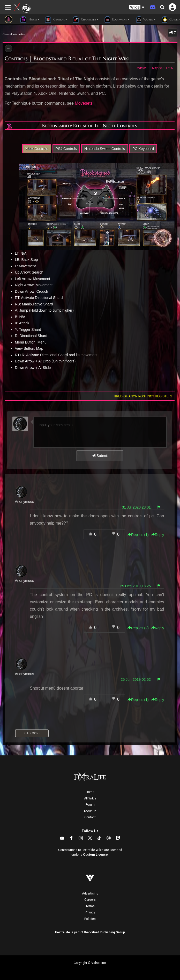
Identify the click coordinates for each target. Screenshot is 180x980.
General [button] (56, 19)
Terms (90, 906)
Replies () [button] (138, 535)
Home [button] (30, 19)
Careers (90, 900)
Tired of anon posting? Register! (142, 396)
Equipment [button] (117, 19)
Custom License (95, 855)
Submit (100, 456)
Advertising (90, 893)
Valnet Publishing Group (107, 932)
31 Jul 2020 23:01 (136, 507)
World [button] (145, 19)
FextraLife (63, 932)
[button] (137, 7)
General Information (14, 34)
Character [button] (85, 19)
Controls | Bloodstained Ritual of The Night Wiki (67, 59)
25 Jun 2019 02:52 (136, 679)
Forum (90, 805)
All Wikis (90, 798)
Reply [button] (158, 535)
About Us (90, 811)
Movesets (84, 103)
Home (90, 792)
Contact (90, 817)
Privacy (90, 912)
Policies (90, 919)
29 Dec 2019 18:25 (135, 586)
